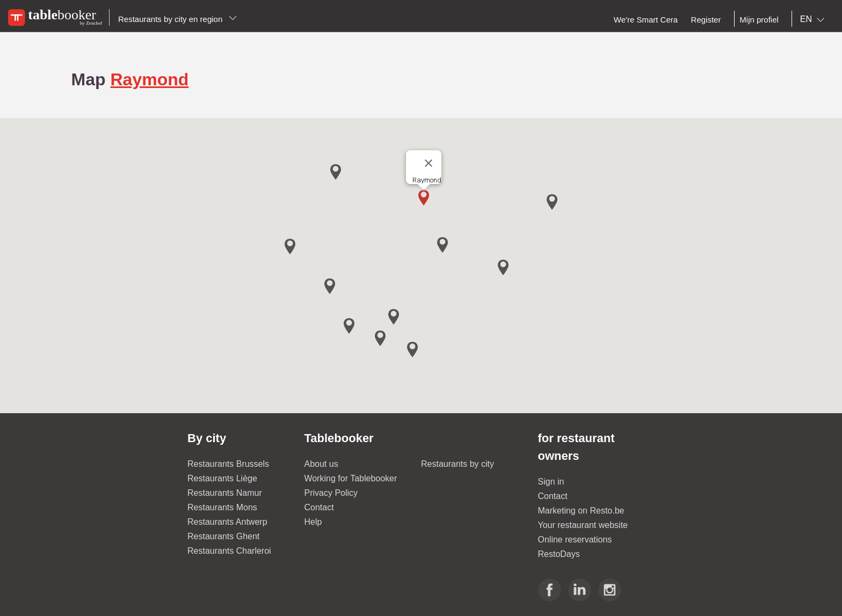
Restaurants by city (458, 464)
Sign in (551, 482)
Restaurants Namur (225, 493)
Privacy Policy (331, 493)
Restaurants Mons (222, 507)
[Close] (429, 163)
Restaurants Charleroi (229, 551)
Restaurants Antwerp (227, 522)
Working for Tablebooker (351, 478)
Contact (319, 507)
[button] (424, 198)
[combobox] (814, 19)
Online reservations (575, 540)
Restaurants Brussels (228, 464)
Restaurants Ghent (223, 536)
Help (313, 522)
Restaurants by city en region (177, 19)
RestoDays (559, 554)
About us (321, 464)
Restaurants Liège (222, 478)
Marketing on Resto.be (581, 511)
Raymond (149, 79)
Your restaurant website (583, 525)
